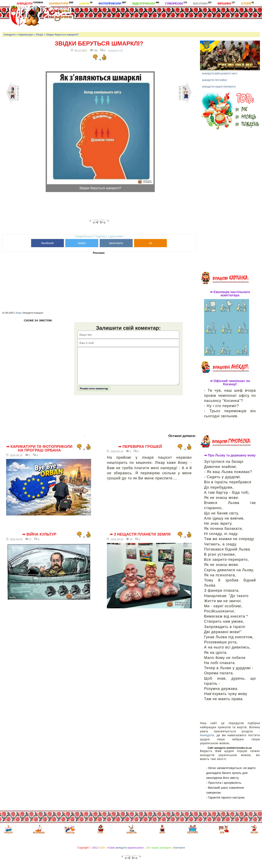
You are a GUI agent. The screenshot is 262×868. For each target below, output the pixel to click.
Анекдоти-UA (116, 51)
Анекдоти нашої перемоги (219, 87)
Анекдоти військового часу (220, 74)
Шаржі (86, 3)
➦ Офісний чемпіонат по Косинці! (230, 383)
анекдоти (121, 848)
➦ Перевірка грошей (140, 453)
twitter (82, 243)
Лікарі (39, 35)
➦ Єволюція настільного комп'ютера (230, 294)
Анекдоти (30, 3)
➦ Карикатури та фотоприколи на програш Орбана (39, 455)
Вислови (202, 3)
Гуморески (176, 3)
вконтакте (116, 243)
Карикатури (61, 3)
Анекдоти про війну (215, 80)
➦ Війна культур (39, 540)
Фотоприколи (112, 3)
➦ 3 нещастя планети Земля (140, 540)
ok (150, 243)
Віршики (226, 3)
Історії (247, 3)
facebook (48, 243)
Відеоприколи (146, 3)
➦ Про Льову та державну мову (230, 455)
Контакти (179, 848)
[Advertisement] (154, 18)
